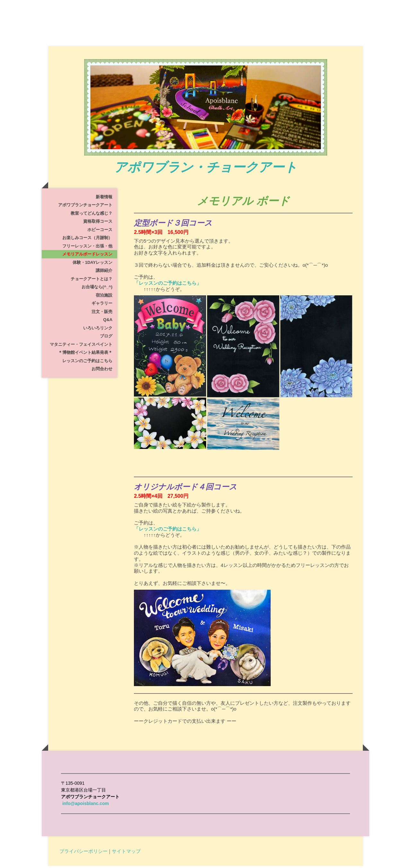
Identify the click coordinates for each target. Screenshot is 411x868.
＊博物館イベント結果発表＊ (85, 355)
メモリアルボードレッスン (87, 256)
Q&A (108, 322)
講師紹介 (104, 273)
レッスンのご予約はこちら (87, 363)
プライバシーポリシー (83, 853)
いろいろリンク (98, 330)
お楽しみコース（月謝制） (87, 240)
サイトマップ (126, 853)
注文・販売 (102, 313)
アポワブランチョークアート (85, 207)
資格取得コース (98, 224)
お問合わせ (102, 371)
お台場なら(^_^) (97, 289)
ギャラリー (102, 305)
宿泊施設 (104, 297)
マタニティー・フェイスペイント (81, 346)
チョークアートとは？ (92, 281)
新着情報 (104, 199)
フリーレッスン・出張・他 (87, 248)
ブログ (106, 338)
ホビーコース (100, 232)
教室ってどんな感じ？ (92, 215)
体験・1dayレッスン (92, 264)
